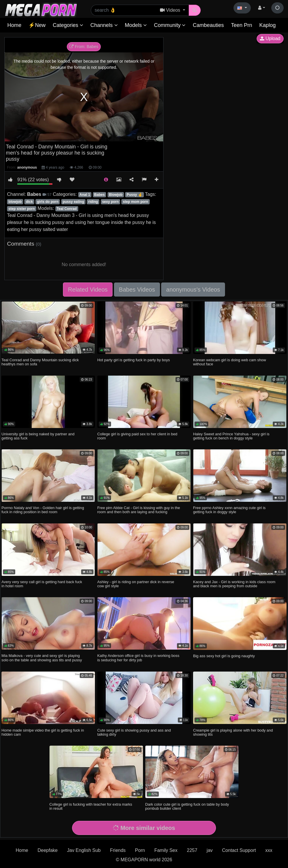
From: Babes (84, 47)
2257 (192, 850)
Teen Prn (241, 25)
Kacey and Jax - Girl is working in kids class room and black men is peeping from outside (234, 584)
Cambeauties (208, 25)
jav (209, 850)
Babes (99, 195)
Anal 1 (85, 195)
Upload (270, 38)
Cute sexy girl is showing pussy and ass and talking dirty (134, 732)
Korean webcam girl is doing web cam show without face (230, 362)
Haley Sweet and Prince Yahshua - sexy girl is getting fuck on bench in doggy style (231, 436)
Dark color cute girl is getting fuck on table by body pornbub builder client (187, 806)
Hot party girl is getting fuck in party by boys (134, 360)
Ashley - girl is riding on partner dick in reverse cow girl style (136, 584)
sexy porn (110, 202)
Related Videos (88, 290)
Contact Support (239, 850)
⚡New (37, 25)
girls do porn (48, 202)
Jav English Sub (84, 850)
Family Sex (166, 850)
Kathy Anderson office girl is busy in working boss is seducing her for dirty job (138, 658)
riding (93, 202)
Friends (118, 850)
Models (136, 25)
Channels (104, 25)
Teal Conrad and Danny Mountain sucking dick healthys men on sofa (40, 362)
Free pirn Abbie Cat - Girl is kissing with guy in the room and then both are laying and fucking (139, 510)
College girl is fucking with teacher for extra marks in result (91, 806)
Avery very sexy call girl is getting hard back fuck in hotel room (42, 584)
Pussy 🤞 (134, 195)
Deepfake (48, 850)
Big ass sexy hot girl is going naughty (224, 656)
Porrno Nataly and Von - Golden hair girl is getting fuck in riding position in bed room (43, 510)
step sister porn (22, 209)
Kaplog (267, 25)
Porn (140, 850)
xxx (269, 850)
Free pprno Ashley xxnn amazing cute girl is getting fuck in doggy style (229, 510)
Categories (68, 25)
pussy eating (73, 202)
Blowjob (116, 195)
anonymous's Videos (193, 290)
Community (170, 25)
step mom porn (136, 202)
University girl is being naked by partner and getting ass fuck (38, 436)
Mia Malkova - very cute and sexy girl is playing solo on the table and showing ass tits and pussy (42, 658)
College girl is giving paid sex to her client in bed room (137, 436)
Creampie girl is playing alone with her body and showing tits (233, 732)
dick (29, 202)
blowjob (15, 202)
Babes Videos (137, 290)
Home (14, 25)
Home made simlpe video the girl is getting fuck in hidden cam (43, 732)
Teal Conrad (67, 209)
